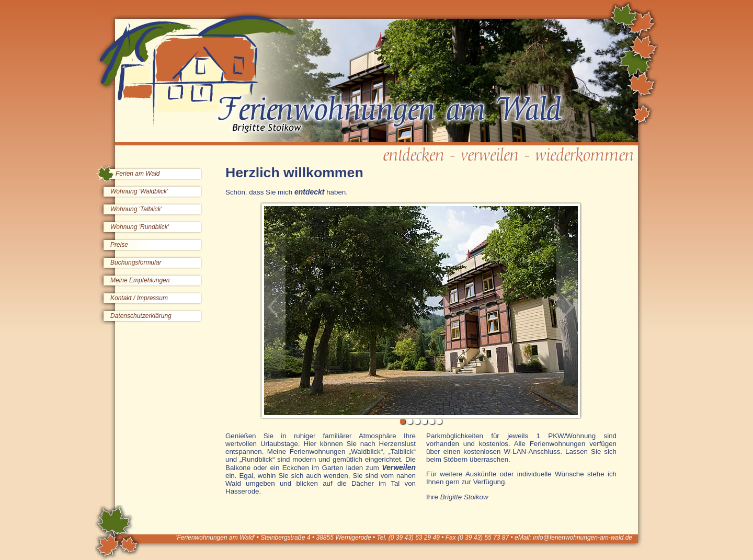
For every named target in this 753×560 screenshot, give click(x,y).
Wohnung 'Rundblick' (140, 227)
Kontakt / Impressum (139, 298)
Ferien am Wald (138, 174)
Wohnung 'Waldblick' (139, 191)
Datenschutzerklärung (141, 316)
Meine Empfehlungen (140, 280)
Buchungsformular (136, 262)
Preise (119, 245)
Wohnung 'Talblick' (136, 209)
